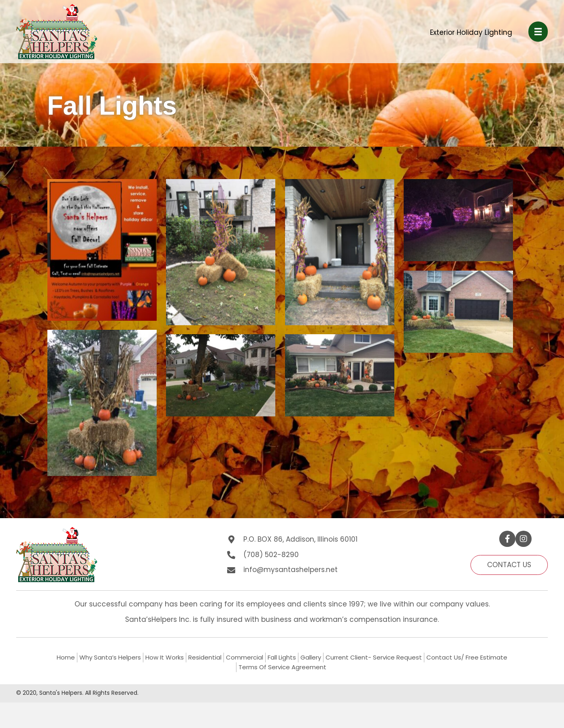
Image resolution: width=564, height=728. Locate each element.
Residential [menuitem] (205, 657)
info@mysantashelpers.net (291, 570)
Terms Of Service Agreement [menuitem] (282, 667)
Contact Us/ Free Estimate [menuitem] (467, 657)
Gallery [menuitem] (311, 657)
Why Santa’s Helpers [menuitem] (110, 657)
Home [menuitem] (66, 657)
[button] (507, 539)
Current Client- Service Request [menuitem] (374, 657)
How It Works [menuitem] (165, 657)
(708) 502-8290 (271, 555)
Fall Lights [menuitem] (282, 657)
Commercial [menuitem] (245, 657)
